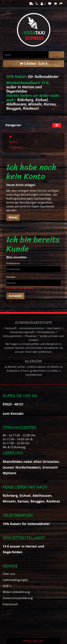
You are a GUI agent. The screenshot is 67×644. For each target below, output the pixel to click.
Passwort (11, 277)
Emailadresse (13, 263)
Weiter (13, 217)
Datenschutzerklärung (18, 598)
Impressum (10, 604)
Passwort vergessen (20, 288)
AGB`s (7, 586)
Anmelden (16, 147)
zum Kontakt (13, 414)
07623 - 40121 (13, 404)
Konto (13, 142)
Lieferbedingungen (15, 580)
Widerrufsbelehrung (16, 592)
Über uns (9, 574)
